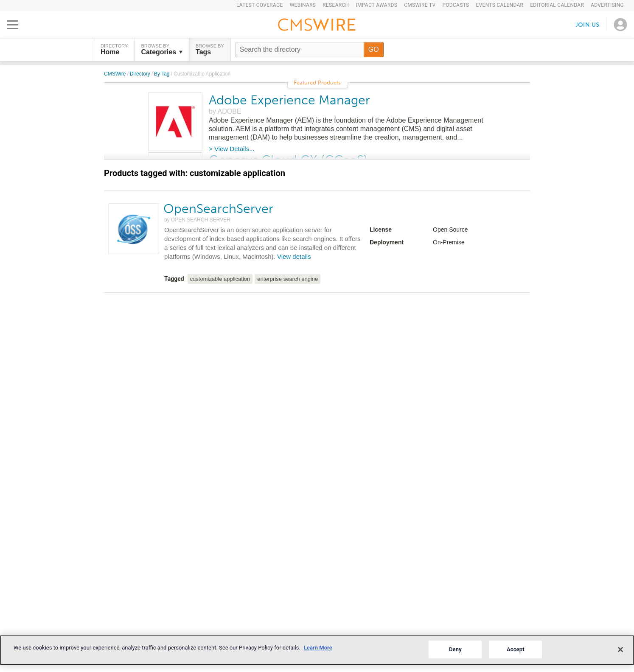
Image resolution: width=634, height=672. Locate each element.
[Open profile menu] (620, 25)
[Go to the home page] (317, 26)
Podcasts (456, 5)
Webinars (303, 5)
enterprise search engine (288, 279)
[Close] (620, 650)
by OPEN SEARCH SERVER (197, 220)
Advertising (607, 5)
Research (336, 5)
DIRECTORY (114, 50)
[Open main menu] (13, 25)
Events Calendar (499, 5)
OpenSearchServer (218, 209)
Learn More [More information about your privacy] (318, 648)
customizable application (220, 279)
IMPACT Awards (376, 5)
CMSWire (116, 74)
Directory (141, 74)
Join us (588, 24)
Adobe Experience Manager (289, 100)
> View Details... (232, 149)
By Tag (163, 74)
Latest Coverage (260, 5)
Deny (455, 649)
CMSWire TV (420, 5)
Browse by (162, 50)
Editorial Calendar (557, 5)
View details (294, 256)
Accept (516, 649)
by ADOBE (225, 111)
